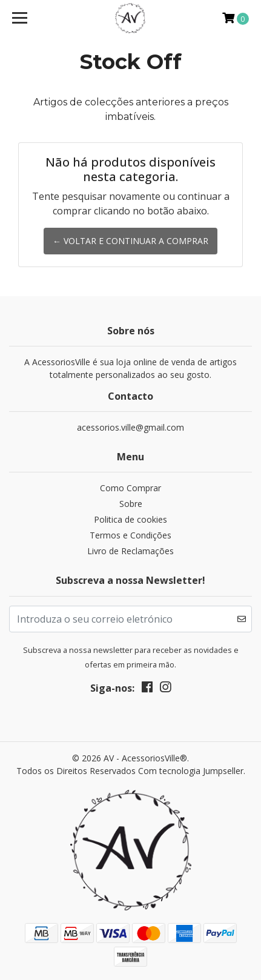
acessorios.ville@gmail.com (130, 427)
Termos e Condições (130, 535)
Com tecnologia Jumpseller (191, 771)
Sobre (131, 504)
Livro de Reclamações (130, 551)
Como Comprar (130, 488)
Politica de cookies (130, 519)
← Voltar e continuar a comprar (130, 241)
